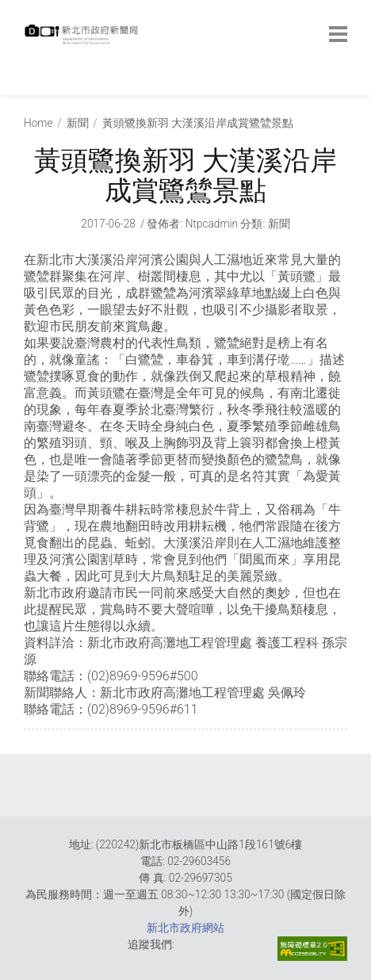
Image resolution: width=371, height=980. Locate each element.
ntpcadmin (212, 224)
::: (28, 87)
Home (38, 123)
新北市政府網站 (185, 928)
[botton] (338, 34)
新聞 (78, 123)
